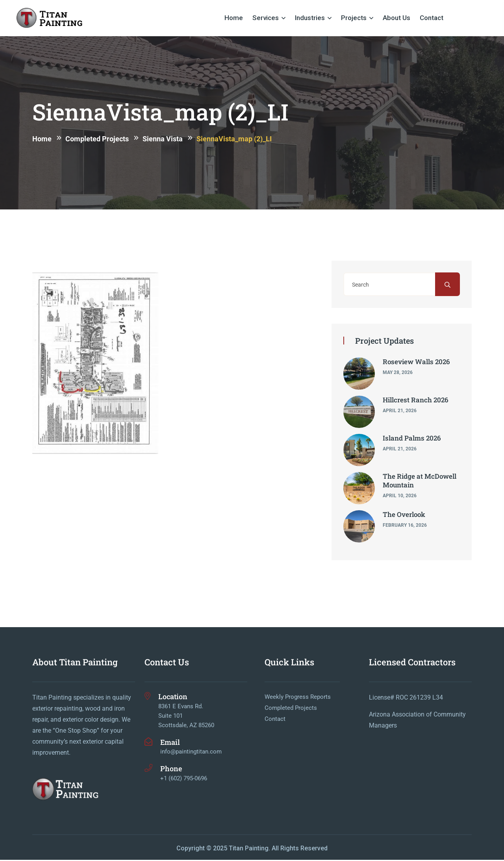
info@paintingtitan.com (191, 753)
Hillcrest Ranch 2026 (416, 401)
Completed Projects (291, 709)
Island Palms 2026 (412, 439)
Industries (310, 18)
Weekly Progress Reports (298, 698)
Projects (354, 18)
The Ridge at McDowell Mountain (420, 482)
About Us (397, 18)
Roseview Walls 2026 (416, 363)
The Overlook (404, 516)
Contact (432, 18)
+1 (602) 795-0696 (184, 780)
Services (266, 18)
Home (234, 18)
